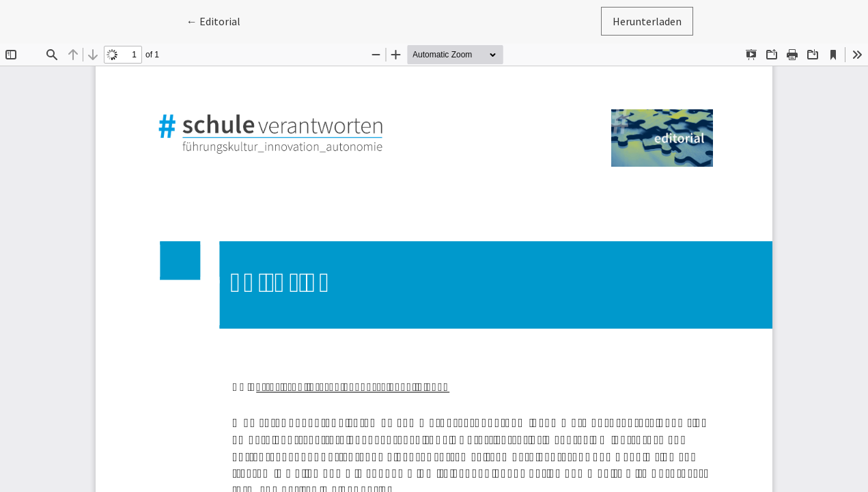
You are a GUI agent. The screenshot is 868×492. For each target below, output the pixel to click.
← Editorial (219, 20)
